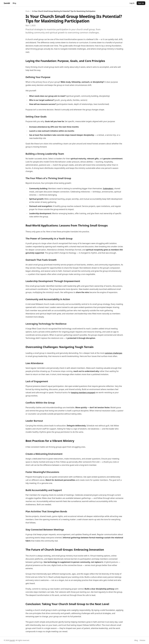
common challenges (76, 206)
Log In (3, 10)
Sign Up (9, 10)
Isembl (17, 7)
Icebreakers (73, 116)
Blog (3, 4)
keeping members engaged (65, 230)
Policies (8, 366)
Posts (3, 13)
